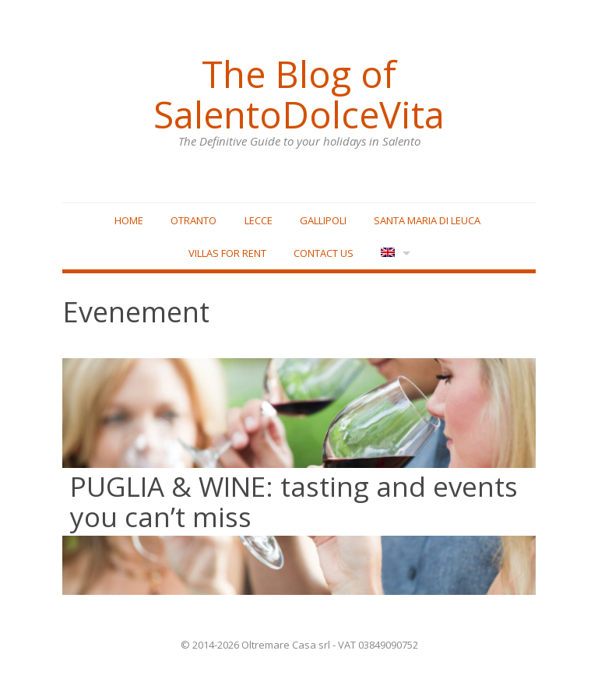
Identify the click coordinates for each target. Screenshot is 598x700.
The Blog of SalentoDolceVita (299, 94)
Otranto (193, 220)
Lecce (259, 220)
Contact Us (324, 253)
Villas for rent (227, 253)
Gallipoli (323, 220)
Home (129, 220)
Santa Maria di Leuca (427, 220)
